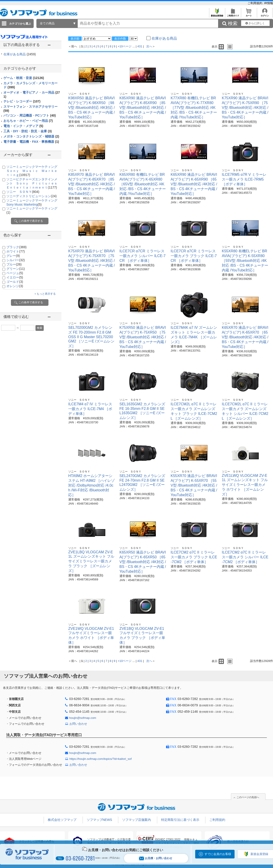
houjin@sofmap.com (83, 718)
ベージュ (15, 273)
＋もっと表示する (45, 294)
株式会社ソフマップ (62, 820)
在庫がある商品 (20, 54)
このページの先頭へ (248, 797)
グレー (13, 256)
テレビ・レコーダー (22, 101)
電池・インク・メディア (23, 126)
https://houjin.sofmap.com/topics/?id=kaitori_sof (101, 759)
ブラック (16, 247)
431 (140, 46)
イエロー (15, 277)
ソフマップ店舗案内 (136, 820)
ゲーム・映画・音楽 (24, 78)
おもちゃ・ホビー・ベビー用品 (28, 121)
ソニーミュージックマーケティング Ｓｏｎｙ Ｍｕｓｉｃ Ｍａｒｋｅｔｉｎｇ (33, 171)
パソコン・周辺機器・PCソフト (30, 115)
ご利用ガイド (233, 14)
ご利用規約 (255, 3)
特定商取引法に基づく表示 (180, 820)
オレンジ (15, 286)
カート (249, 14)
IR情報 (269, 3)
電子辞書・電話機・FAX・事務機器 (31, 142)
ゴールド (15, 282)
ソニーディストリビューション (32, 196)
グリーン (16, 269)
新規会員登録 (217, 14)
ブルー (14, 264)
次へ (149, 46)
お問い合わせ (78, 724)
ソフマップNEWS (99, 820)
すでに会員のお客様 (218, 854)
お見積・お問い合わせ (156, 858)
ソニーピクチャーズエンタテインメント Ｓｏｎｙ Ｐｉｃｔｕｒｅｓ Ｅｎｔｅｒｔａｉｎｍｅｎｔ (33, 183)
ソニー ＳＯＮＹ (23, 192)
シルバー (16, 260)
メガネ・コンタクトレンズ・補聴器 (31, 136)
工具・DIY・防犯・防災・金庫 (28, 131)
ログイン (265, 14)
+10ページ (125, 46)
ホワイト (16, 251)
